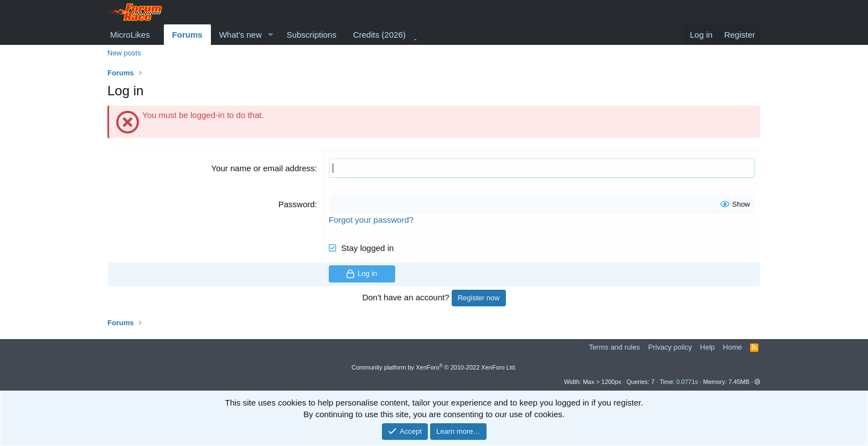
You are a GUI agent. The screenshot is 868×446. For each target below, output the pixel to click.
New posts (124, 53)
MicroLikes (130, 35)
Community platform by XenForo (434, 367)
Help (708, 347)
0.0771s (687, 382)
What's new (241, 35)
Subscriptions (312, 35)
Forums (187, 35)
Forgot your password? (371, 220)
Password (297, 204)
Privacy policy (670, 347)
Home (733, 347)
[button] (271, 35)
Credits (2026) (379, 35)
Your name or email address (263, 168)
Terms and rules (614, 347)
